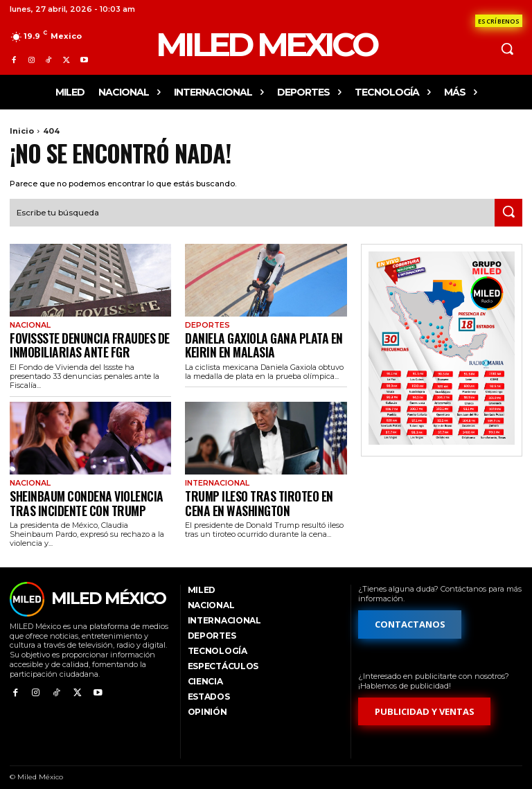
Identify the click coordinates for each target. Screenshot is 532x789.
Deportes (206, 323)
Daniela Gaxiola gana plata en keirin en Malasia (265, 340)
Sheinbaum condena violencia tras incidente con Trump (87, 494)
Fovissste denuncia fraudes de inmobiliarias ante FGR (79, 340)
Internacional (215, 477)
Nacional (29, 323)
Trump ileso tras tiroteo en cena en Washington (261, 494)
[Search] (508, 211)
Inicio (22, 131)
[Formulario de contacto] (499, 21)
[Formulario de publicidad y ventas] (425, 701)
